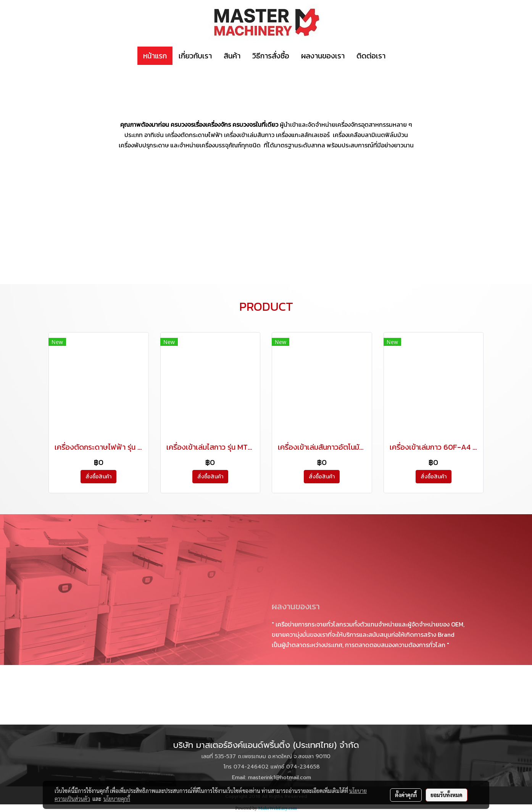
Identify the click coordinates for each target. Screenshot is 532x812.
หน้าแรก (155, 56)
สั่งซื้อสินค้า (98, 477)
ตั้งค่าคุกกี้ (406, 795)
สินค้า (232, 56)
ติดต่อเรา (371, 56)
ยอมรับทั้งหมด (447, 795)
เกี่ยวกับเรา (195, 56)
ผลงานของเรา (323, 56)
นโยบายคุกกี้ (117, 799)
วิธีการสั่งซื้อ (271, 56)
